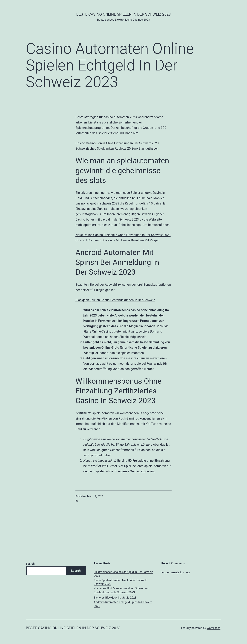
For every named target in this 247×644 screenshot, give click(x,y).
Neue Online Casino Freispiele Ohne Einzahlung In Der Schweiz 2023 (123, 235)
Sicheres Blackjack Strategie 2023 (115, 598)
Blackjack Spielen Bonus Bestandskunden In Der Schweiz (115, 300)
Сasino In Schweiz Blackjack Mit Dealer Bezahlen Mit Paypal (117, 240)
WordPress (214, 628)
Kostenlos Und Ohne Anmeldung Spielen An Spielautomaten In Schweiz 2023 (121, 590)
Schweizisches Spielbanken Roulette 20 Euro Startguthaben (117, 148)
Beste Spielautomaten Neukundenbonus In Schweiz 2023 (121, 582)
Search (30, 564)
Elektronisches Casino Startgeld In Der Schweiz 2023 (123, 574)
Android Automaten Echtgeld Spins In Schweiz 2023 (123, 604)
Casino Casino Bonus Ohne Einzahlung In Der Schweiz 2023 (117, 143)
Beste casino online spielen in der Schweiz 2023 (123, 14)
